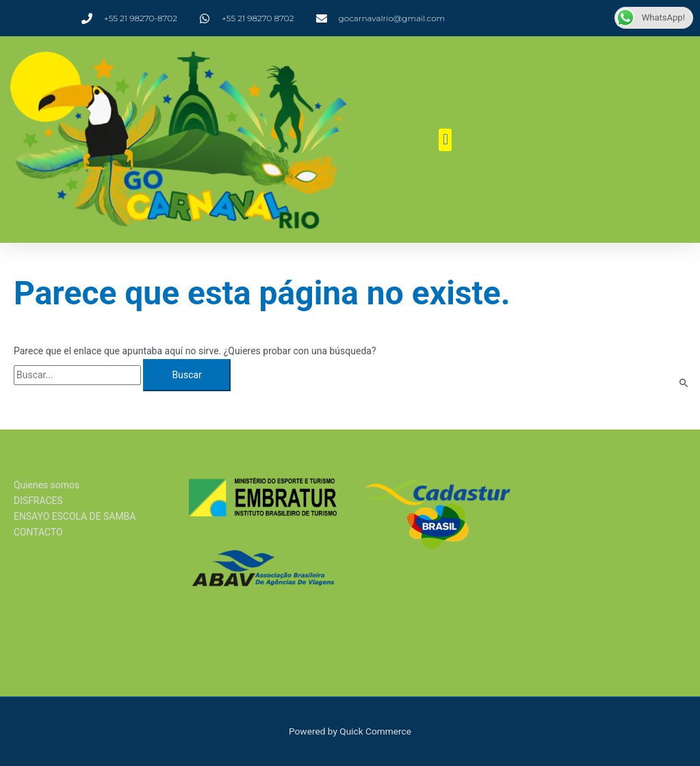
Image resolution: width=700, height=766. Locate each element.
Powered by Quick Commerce (350, 731)
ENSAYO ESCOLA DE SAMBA (75, 516)
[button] (445, 140)
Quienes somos (47, 485)
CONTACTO (38, 533)
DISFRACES (38, 501)
